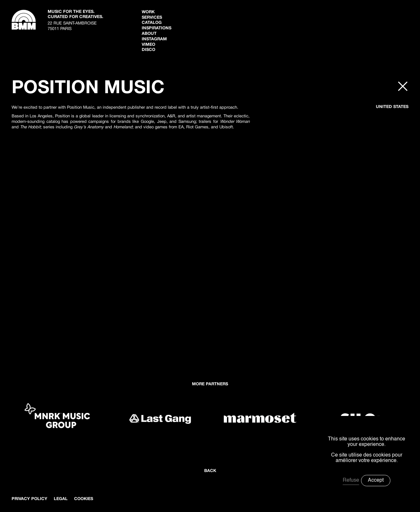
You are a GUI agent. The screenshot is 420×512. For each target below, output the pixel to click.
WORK (148, 12)
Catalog (152, 23)
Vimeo (148, 45)
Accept (376, 480)
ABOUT (149, 34)
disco (148, 50)
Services (152, 18)
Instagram (154, 39)
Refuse (351, 480)
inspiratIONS (157, 28)
